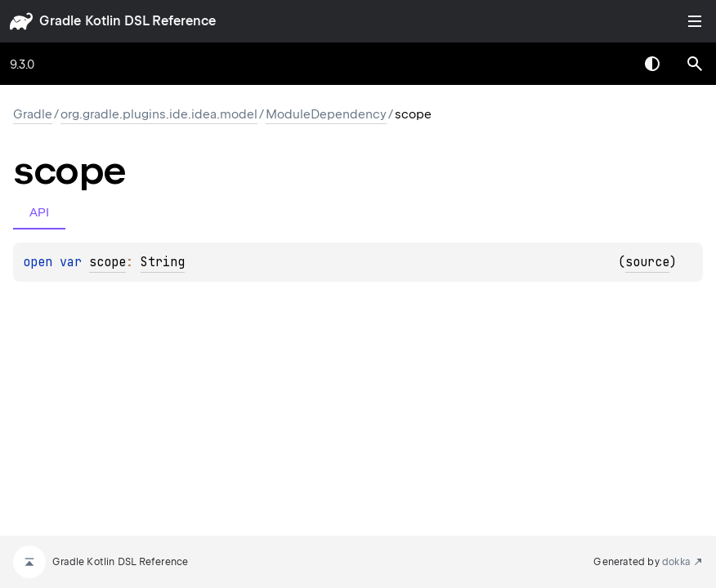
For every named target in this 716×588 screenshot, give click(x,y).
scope (107, 262)
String (163, 262)
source (647, 262)
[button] (695, 64)
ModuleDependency (326, 114)
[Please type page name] (695, 64)
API (39, 212)
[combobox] (610, 64)
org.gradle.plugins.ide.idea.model (159, 114)
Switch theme (652, 64)
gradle (60, 21)
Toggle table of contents (695, 21)
